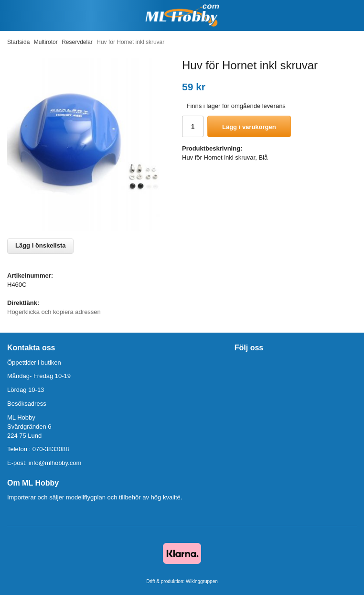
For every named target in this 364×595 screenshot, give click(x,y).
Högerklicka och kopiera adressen (54, 312)
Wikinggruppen (202, 581)
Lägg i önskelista (40, 245)
